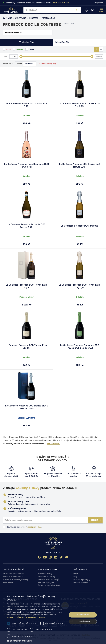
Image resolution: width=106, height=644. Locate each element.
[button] (36, 617)
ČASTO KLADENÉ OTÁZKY (49, 585)
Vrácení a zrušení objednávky (15, 580)
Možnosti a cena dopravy (14, 574)
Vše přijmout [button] (83, 615)
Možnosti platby (45, 574)
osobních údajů (35, 527)
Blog (75, 576)
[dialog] (53, 618)
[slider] (21, 57)
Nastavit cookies (81, 582)
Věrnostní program (46, 582)
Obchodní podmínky (47, 576)
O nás (76, 574)
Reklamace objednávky (13, 576)
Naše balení (8, 582)
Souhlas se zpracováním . (22, 527)
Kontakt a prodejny (82, 580)
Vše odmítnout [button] (83, 621)
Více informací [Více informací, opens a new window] (50, 615)
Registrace (99, 3)
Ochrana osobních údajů (49, 580)
